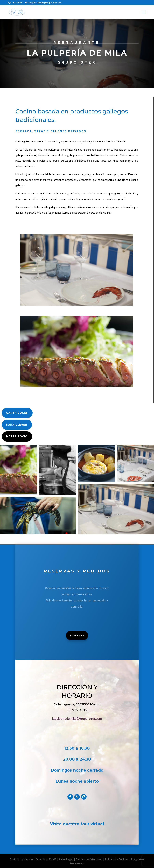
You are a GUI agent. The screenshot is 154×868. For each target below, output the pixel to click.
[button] (19, 470)
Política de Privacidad (89, 859)
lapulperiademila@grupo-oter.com (78, 719)
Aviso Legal (66, 859)
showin (28, 859)
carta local (13, 413)
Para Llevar (12, 425)
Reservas (77, 635)
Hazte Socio (12, 436)
